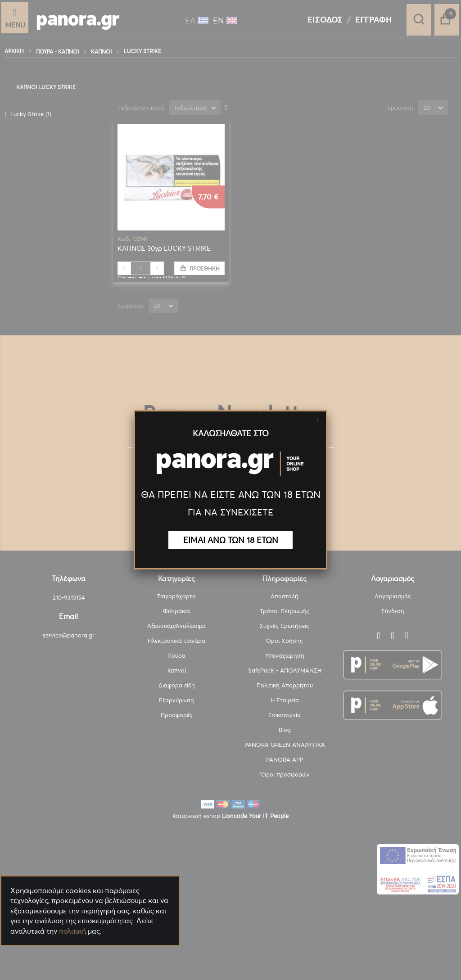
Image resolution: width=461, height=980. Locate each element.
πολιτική (72, 931)
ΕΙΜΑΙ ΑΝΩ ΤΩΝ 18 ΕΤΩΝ (231, 540)
